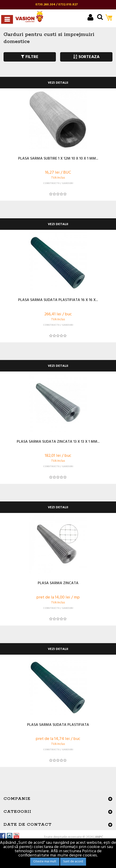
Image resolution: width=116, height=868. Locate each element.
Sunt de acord (73, 862)
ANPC (99, 837)
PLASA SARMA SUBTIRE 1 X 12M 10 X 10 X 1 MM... (58, 159)
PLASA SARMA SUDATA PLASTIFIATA (58, 725)
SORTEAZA (86, 57)
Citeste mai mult (45, 862)
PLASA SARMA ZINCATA (58, 583)
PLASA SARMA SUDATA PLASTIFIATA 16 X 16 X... (58, 300)
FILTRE (30, 57)
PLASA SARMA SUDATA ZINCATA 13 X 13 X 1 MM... (58, 442)
